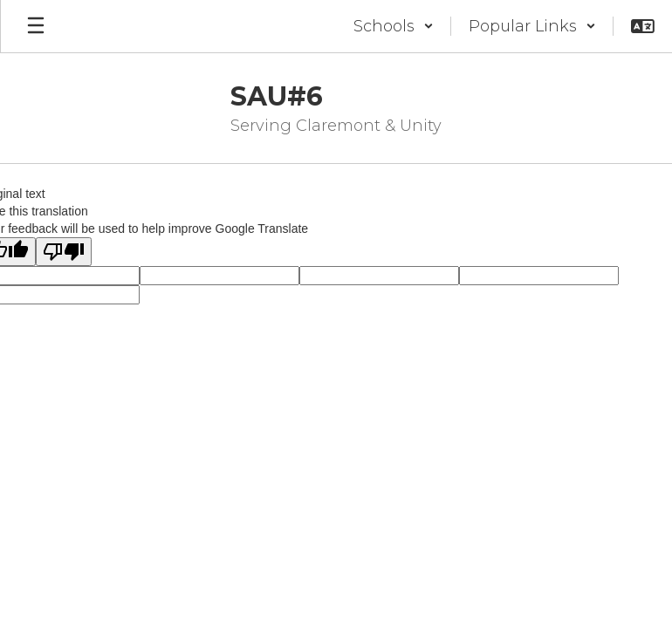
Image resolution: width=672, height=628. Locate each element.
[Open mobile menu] (36, 26)
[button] (394, 26)
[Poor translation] (64, 252)
